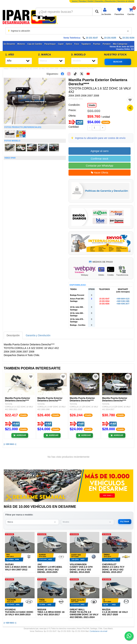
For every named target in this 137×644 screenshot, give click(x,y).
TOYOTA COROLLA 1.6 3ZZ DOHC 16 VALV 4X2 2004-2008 (34, 69)
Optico (69, 44)
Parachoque (50, 44)
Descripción (13, 335)
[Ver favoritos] (119, 11)
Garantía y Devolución (105, 1)
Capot (61, 44)
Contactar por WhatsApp (99, 166)
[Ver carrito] (131, 11)
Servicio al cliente (126, 1)
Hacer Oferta (100, 173)
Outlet (91, 1)
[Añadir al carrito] (20, 435)
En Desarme (9, 44)
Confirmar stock (100, 159)
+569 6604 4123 (123, 299)
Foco (77, 44)
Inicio (74, 1)
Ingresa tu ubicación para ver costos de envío (100, 138)
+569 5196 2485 (123, 301)
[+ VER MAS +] (10, 444)
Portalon (107, 44)
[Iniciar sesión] (105, 11)
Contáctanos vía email (98, 631)
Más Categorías (120, 44)
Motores (21, 44)
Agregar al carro (100, 151)
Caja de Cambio (35, 44)
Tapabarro (86, 44)
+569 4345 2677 (123, 304)
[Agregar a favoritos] (130, 100)
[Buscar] (97, 12)
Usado (92, 105)
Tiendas (82, 1)
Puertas (97, 44)
